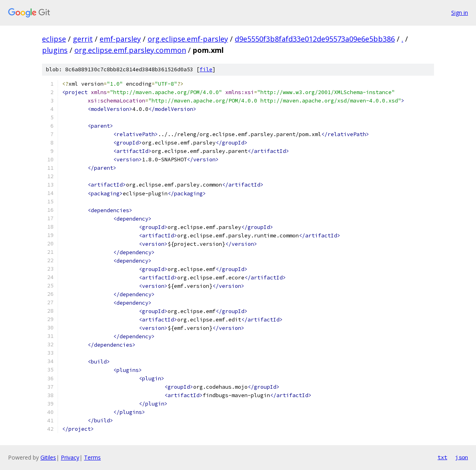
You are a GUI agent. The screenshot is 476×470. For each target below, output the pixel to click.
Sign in (460, 13)
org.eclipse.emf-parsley (188, 39)
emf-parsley (120, 39)
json (462, 457)
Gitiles (48, 457)
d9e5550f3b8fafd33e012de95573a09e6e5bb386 (315, 39)
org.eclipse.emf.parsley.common (130, 50)
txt (442, 457)
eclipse (54, 39)
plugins (55, 50)
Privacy (70, 457)
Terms (92, 457)
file (206, 69)
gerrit (83, 39)
